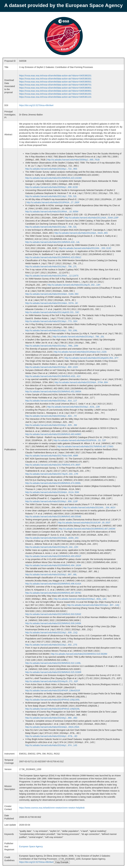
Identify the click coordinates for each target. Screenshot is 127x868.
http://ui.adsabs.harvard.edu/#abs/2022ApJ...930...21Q (51, 632)
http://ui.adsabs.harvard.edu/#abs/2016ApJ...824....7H (51, 416)
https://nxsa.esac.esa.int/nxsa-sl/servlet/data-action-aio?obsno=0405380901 (55, 91)
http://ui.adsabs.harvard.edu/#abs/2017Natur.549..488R (52, 456)
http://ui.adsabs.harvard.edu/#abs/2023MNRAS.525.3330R (53, 672)
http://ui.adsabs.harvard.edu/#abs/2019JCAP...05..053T (84, 523)
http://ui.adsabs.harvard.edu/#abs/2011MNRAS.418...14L (53, 242)
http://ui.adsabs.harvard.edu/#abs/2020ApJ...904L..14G (80, 599)
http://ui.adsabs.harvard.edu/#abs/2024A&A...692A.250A (52, 727)
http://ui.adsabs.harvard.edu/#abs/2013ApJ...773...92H (51, 321)
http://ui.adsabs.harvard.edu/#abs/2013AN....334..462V (89, 507)
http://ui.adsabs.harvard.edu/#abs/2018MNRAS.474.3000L (53, 483)
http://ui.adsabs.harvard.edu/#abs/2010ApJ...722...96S (51, 169)
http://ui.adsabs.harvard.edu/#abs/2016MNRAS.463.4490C (53, 434)
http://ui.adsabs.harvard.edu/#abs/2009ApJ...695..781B (73, 160)
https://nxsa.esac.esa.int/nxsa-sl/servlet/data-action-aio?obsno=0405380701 (55, 85)
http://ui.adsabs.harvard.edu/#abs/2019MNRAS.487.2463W (87, 529)
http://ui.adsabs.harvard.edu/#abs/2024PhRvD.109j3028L (53, 709)
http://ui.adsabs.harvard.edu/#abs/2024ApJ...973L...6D (51, 736)
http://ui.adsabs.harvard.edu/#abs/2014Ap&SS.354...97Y (91, 358)
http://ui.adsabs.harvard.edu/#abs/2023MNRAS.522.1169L (53, 663)
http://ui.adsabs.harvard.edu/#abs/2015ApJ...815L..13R (73, 407)
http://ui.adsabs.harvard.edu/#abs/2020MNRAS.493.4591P (53, 556)
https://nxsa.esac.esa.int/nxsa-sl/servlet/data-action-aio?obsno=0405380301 (55, 79)
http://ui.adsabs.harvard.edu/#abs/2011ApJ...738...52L (51, 227)
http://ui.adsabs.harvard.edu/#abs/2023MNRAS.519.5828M (79, 654)
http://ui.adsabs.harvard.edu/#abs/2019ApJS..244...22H (52, 547)
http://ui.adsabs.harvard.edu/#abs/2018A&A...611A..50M (52, 492)
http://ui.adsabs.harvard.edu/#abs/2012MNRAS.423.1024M (53, 178)
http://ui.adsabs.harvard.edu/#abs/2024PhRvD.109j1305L (53, 700)
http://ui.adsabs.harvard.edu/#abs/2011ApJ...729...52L (51, 196)
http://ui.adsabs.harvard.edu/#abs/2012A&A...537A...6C (52, 303)
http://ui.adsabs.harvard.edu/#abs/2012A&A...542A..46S (81, 233)
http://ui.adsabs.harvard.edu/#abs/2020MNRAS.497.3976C (53, 593)
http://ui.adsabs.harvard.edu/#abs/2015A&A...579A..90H (81, 382)
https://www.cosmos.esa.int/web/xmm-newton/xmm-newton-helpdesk (52, 808)
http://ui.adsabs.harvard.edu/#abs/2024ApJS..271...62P (52, 681)
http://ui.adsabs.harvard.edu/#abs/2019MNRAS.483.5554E (53, 516)
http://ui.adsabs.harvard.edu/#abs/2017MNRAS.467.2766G (85, 446)
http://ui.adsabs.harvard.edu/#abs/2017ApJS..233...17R (52, 474)
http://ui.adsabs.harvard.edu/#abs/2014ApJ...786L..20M (52, 346)
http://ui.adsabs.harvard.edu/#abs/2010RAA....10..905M (52, 212)
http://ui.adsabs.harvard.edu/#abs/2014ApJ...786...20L (79, 337)
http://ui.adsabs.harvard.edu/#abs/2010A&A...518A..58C (52, 294)
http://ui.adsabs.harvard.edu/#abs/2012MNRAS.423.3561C (53, 257)
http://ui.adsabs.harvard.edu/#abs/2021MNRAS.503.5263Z (53, 614)
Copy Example (62, 862)
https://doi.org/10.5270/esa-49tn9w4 (36, 105)
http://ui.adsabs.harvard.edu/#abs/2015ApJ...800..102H (52, 367)
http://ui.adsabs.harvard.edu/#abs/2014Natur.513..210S (80, 352)
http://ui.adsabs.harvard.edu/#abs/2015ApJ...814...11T (51, 401)
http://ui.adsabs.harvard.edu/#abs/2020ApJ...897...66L (51, 574)
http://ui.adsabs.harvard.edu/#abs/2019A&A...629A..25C (52, 538)
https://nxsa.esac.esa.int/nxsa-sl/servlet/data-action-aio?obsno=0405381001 (55, 94)
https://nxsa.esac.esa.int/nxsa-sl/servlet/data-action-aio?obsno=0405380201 (55, 76)
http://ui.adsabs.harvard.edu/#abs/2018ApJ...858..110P (51, 501)
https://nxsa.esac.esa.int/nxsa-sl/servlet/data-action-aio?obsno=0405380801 (55, 88)
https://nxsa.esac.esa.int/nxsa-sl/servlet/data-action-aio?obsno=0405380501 (55, 82)
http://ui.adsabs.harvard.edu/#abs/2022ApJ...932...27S (51, 645)
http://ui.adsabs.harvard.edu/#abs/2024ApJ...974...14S (51, 745)
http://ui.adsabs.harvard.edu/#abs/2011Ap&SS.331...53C (52, 312)
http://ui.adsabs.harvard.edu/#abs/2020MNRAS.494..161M (53, 565)
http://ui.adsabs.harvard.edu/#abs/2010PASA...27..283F (53, 202)
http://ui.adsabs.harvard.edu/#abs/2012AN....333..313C (85, 248)
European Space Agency (31, 846)
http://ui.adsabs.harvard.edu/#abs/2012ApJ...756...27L (51, 266)
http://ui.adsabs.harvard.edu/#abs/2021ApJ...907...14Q (93, 605)
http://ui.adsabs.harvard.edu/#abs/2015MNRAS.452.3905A (53, 391)
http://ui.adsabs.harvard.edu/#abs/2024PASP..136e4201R (53, 690)
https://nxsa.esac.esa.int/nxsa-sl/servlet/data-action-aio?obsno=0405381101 (55, 97)
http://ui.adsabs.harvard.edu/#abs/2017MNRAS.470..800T (53, 465)
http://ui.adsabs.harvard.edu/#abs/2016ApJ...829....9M (51, 425)
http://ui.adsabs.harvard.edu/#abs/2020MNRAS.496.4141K (53, 584)
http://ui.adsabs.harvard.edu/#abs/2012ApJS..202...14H (74, 285)
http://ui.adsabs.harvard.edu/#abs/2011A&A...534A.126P (92, 218)
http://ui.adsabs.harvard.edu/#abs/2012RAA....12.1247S (52, 276)
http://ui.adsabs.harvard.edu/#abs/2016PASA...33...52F (80, 440)
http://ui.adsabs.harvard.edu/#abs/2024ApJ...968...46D (51, 718)
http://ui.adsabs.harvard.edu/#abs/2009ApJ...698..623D (52, 187)
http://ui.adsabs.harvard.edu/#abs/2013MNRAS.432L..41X (53, 376)
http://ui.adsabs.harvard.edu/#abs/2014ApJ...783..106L (51, 330)
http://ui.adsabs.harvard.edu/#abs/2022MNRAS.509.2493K (53, 623)
